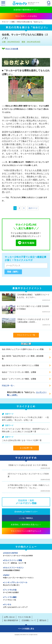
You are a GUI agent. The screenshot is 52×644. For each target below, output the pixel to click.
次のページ (33, 208)
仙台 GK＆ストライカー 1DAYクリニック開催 (20, 365)
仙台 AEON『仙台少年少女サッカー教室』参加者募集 (23, 357)
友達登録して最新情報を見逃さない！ (26, 525)
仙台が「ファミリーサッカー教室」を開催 (19, 372)
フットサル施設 (26, 599)
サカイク (5, 22)
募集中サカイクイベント (27, 288)
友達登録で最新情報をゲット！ (26, 10)
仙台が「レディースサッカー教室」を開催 (19, 379)
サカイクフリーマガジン (26, 569)
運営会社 (43, 620)
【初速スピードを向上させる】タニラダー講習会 (27, 465)
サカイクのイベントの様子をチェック (26, 531)
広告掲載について (29, 620)
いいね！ (26, 518)
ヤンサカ (26, 606)
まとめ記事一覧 (26, 448)
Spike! (26, 577)
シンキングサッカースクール (26, 584)
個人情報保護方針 (11, 620)
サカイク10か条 (12, 49)
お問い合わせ (9, 617)
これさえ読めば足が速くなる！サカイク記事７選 (22, 440)
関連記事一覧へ (8, 386)
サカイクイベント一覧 (26, 335)
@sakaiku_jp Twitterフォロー (26, 512)
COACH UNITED (26, 554)
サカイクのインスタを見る (26, 16)
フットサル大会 (26, 591)
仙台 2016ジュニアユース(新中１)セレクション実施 (23, 349)
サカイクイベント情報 (26, 562)
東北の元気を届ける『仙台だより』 (31, 22)
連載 (13, 22)
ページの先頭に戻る (26, 629)
